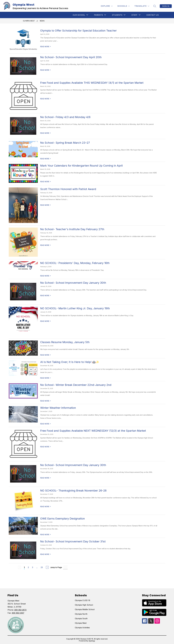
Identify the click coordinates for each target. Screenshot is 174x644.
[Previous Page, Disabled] (19, 567)
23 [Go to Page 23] (42, 567)
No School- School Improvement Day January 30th (73, 283)
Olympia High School (84, 605)
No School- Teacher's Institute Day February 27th (72, 229)
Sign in (166, 6)
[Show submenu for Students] (117, 15)
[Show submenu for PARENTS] (98, 15)
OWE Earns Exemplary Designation (63, 519)
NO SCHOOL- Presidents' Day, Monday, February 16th (75, 263)
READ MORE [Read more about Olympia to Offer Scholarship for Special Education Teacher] (46, 47)
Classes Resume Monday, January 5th (65, 342)
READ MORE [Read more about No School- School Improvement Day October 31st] (46, 554)
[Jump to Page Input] (65, 567)
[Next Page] (47, 567)
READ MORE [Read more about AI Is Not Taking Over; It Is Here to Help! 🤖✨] (46, 378)
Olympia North (81, 614)
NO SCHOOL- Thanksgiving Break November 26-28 (73, 491)
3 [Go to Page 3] (33, 567)
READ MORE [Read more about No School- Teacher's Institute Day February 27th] (46, 245)
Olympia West (29, 21)
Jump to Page (56, 567)
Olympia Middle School (85, 609)
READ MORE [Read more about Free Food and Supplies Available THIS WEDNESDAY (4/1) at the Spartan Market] (46, 99)
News (42, 21)
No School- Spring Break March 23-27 (65, 143)
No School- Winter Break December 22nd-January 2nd (76, 385)
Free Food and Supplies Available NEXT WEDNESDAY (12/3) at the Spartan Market (93, 431)
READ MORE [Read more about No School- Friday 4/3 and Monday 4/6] (46, 133)
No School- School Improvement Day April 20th (71, 57)
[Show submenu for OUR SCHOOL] (79, 15)
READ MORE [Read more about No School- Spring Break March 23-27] (46, 159)
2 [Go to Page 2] (28, 567)
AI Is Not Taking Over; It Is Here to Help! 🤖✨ (70, 362)
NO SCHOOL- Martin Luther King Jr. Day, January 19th (75, 308)
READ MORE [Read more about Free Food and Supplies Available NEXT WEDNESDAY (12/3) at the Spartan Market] (46, 447)
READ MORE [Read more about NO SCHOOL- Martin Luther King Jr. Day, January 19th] (46, 321)
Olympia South (81, 618)
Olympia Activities (82, 628)
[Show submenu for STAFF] (134, 15)
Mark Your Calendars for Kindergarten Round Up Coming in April (81, 166)
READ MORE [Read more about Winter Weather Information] (46, 424)
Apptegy (92, 641)
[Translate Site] (142, 6)
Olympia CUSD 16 (82, 600)
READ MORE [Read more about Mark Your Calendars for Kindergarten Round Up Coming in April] (46, 182)
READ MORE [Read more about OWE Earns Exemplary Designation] (46, 535)
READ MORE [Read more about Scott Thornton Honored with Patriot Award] (46, 205)
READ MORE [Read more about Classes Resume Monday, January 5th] (46, 355)
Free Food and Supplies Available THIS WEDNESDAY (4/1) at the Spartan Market (92, 83)
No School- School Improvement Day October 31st (73, 541)
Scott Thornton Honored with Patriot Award (68, 189)
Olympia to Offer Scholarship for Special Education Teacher (78, 31)
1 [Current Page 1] (24, 567)
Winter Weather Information (58, 408)
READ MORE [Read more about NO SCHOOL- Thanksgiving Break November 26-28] (46, 507)
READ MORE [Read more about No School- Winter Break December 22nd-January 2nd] (46, 401)
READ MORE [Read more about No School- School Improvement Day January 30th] (46, 296)
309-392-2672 (20, 610)
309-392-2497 (18, 613)
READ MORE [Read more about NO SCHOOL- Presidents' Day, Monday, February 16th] (46, 276)
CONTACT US (153, 15)
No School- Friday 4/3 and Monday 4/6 (65, 117)
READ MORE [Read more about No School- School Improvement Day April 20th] (46, 70)
